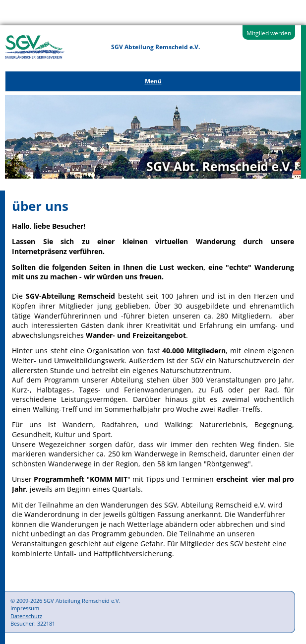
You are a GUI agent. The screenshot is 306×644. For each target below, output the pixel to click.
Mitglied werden (269, 33)
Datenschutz (26, 616)
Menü (153, 81)
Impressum (25, 608)
